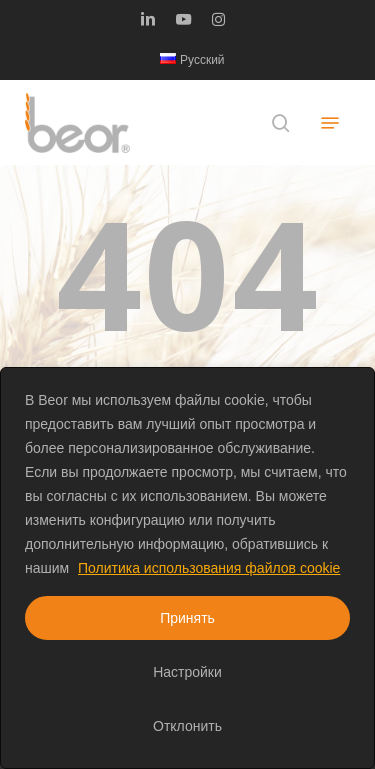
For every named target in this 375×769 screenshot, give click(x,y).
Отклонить (187, 726)
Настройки (187, 672)
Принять (187, 618)
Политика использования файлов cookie (209, 568)
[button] (330, 123)
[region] (187, 568)
